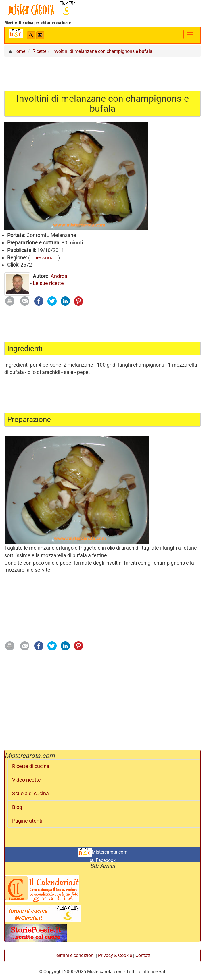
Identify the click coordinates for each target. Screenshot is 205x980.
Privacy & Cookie (115, 955)
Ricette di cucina (31, 766)
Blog (17, 807)
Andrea (59, 276)
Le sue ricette (48, 283)
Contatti (143, 955)
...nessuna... (44, 258)
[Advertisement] (103, 74)
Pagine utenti (27, 821)
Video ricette (26, 780)
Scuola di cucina (30, 794)
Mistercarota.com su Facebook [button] (103, 855)
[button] (31, 35)
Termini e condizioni (74, 955)
